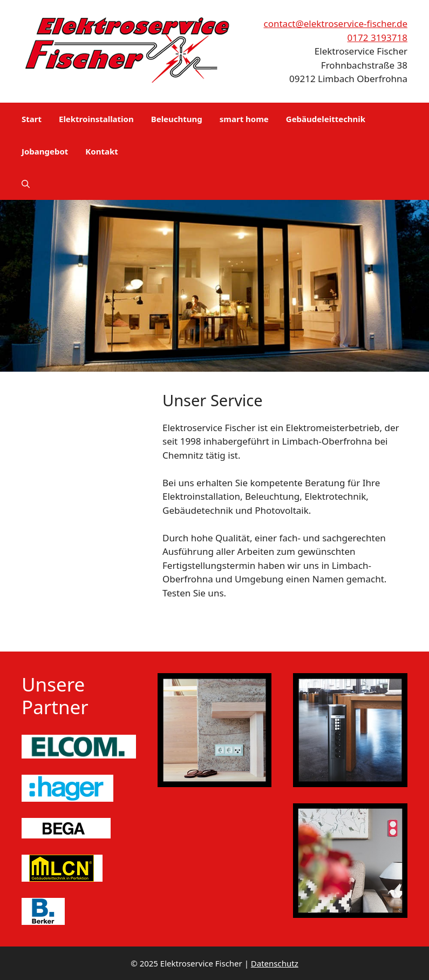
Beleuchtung (177, 119)
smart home (244, 119)
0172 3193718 (377, 38)
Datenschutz (275, 963)
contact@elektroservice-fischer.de (336, 24)
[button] (26, 184)
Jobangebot (45, 151)
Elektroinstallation (96, 119)
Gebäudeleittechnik (326, 119)
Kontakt (101, 151)
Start (32, 119)
